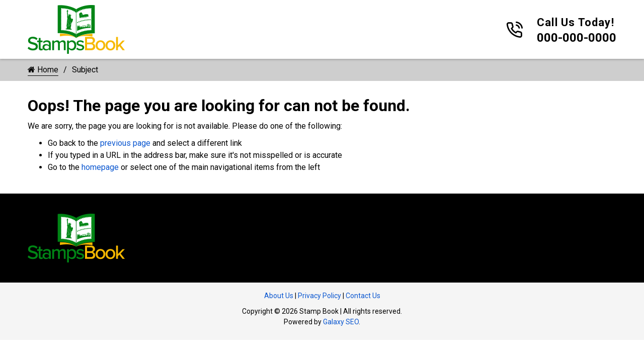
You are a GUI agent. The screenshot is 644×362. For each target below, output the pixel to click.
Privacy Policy (319, 296)
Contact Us (363, 296)
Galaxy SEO (341, 322)
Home (43, 70)
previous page (125, 143)
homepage (100, 167)
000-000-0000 (577, 38)
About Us (279, 296)
